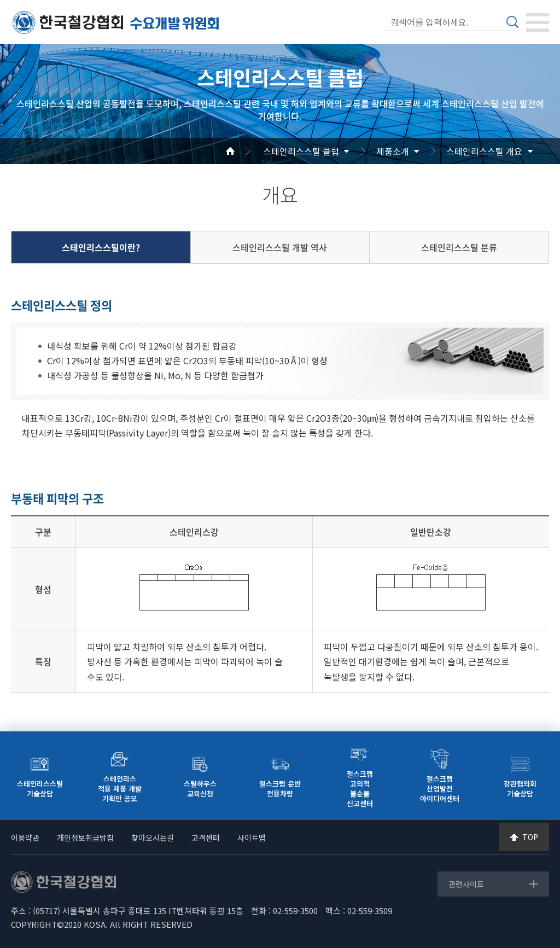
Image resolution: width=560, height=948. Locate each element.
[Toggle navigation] (538, 22)
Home (243, 151)
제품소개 (393, 151)
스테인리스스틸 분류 (459, 248)
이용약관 (25, 838)
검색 (512, 22)
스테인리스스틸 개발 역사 (280, 248)
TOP (530, 837)
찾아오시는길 (153, 838)
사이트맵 (252, 838)
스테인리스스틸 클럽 (301, 151)
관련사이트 (466, 884)
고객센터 (206, 838)
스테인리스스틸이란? (101, 248)
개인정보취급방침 (85, 838)
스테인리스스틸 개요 (484, 151)
